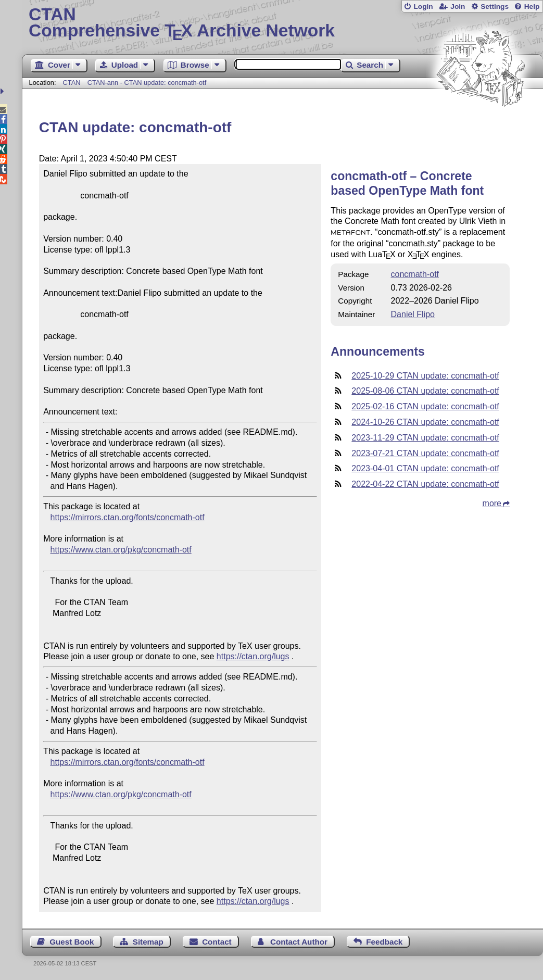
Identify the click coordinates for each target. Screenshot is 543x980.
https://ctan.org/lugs (253, 656)
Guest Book (72, 942)
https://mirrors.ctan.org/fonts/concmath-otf (128, 517)
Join (458, 7)
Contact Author (299, 942)
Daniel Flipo (413, 314)
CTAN (72, 83)
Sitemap (148, 942)
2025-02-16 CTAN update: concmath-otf (425, 406)
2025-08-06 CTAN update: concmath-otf (425, 391)
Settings (495, 7)
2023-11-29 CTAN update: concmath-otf (425, 438)
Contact (217, 942)
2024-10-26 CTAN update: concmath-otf (425, 422)
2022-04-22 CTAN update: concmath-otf (425, 484)
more (492, 503)
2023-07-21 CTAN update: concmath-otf (425, 453)
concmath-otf (415, 274)
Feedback (384, 942)
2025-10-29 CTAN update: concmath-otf (425, 376)
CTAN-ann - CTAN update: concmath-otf (147, 83)
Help (532, 7)
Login (423, 7)
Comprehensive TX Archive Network (282, 23)
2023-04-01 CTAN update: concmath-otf (425, 468)
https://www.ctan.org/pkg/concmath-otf (121, 550)
